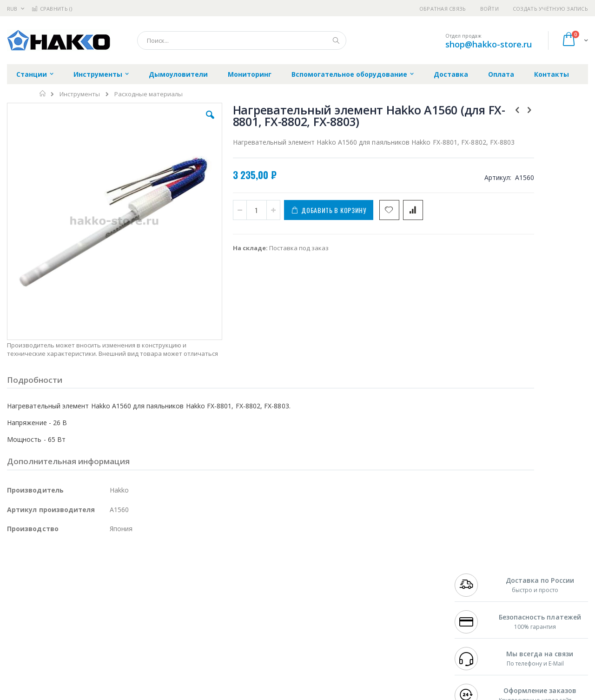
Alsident (134, 574)
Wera (79, 656)
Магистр (147, 583)
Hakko (16, 574)
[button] (173, 122)
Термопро (111, 583)
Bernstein (21, 656)
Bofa (14, 583)
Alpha (56, 601)
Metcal (78, 583)
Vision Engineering (33, 620)
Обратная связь (443, 9)
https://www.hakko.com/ (154, 693)
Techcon (86, 638)
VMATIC (117, 638)
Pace (80, 574)
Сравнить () (52, 9)
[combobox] (242, 40)
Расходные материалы (149, 94)
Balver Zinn (23, 601)
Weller (105, 574)
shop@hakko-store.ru (489, 44)
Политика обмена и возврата (250, 592)
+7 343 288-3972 (475, 592)
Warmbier (52, 638)
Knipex (53, 656)
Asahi (107, 601)
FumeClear (44, 583)
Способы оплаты (379, 610)
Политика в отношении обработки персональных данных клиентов (257, 615)
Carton (111, 620)
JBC (60, 574)
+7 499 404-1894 (475, 574)
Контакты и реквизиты (389, 574)
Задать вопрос (228, 638)
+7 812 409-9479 (475, 583)
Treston (18, 638)
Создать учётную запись (550, 9)
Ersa (40, 574)
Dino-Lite (80, 620)
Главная (43, 93)
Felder (82, 601)
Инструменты (80, 94)
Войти (489, 9)
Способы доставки (382, 592)
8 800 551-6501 (478, 601)
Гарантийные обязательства (249, 574)
